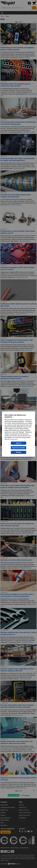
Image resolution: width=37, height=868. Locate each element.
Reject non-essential (18, 448)
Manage (18, 452)
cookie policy (14, 439)
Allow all (18, 443)
